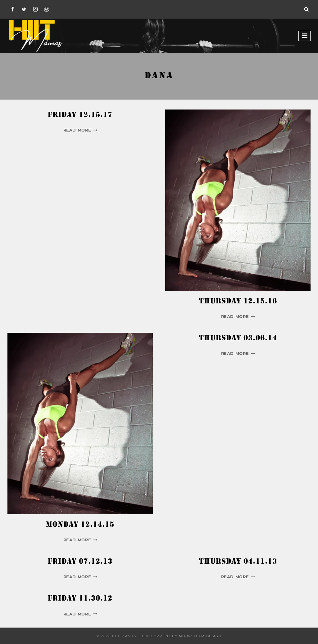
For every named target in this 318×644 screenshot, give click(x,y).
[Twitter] (24, 9)
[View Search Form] (307, 9)
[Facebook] (12, 9)
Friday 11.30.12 (80, 599)
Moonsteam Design (200, 636)
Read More (80, 130)
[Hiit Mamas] (35, 36)
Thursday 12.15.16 (238, 302)
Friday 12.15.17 (80, 115)
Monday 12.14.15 (80, 525)
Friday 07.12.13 (80, 562)
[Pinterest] (47, 9)
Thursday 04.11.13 (238, 562)
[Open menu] (304, 36)
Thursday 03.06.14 (238, 339)
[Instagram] (35, 9)
